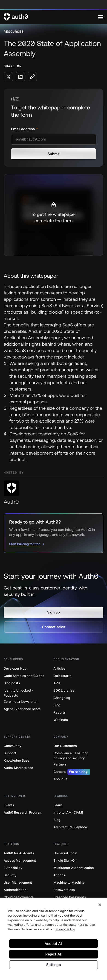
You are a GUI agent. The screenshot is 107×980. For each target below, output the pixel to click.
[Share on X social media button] (8, 77)
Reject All (53, 954)
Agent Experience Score (22, 709)
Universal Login (65, 853)
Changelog (62, 698)
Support (10, 753)
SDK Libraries (64, 691)
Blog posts (12, 683)
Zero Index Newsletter (21, 702)
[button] (53, 612)
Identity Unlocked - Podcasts (18, 693)
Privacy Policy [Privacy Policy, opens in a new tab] (65, 929)
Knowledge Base (16, 761)
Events (9, 805)
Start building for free (25, 544)
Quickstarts (62, 676)
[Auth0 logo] (51, 17)
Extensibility (13, 868)
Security (10, 875)
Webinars (61, 720)
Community (13, 746)
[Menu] (101, 17)
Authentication (15, 890)
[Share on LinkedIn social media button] (20, 77)
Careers (72, 772)
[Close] (100, 905)
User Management (18, 883)
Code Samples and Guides (24, 676)
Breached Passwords (70, 897)
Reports (60, 713)
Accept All (53, 944)
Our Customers (65, 746)
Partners (60, 764)
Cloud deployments (19, 897)
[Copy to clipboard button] (32, 77)
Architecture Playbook (71, 827)
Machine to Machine (69, 883)
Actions (59, 875)
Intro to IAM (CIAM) (68, 813)
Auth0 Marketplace (18, 768)
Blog (57, 705)
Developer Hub (15, 669)
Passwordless (64, 890)
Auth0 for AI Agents (19, 853)
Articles (59, 669)
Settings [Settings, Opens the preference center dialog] (53, 965)
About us (61, 779)
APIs (57, 683)
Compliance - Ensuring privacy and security (71, 756)
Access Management (20, 861)
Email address (23, 129)
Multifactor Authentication (74, 868)
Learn (58, 805)
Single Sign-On (65, 861)
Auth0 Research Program (23, 813)
